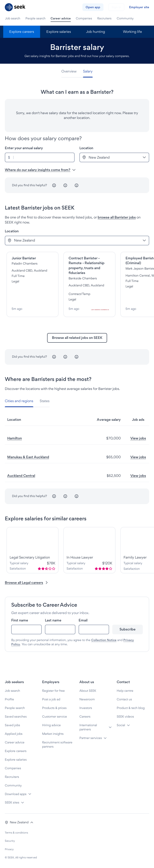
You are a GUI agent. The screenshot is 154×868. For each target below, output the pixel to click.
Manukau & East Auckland (28, 457)
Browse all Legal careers (27, 583)
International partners (88, 727)
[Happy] (77, 185)
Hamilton (15, 438)
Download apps (16, 794)
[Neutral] (65, 185)
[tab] (71, 71)
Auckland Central (21, 476)
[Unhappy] (54, 185)
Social (121, 725)
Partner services (91, 738)
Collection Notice (104, 640)
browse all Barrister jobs (117, 217)
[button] (19, 822)
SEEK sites (12, 802)
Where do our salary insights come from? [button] (40, 170)
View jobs (138, 438)
